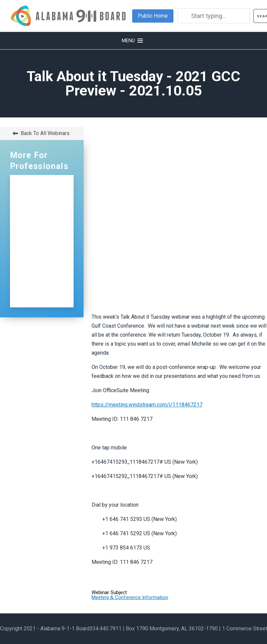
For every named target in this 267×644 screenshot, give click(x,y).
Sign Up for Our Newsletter (42, 293)
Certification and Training (38, 227)
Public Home (153, 16)
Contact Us (44, 274)
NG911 (38, 208)
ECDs (36, 260)
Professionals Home (40, 189)
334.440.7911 (106, 629)
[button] (133, 41)
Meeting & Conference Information (130, 597)
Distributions (46, 246)
